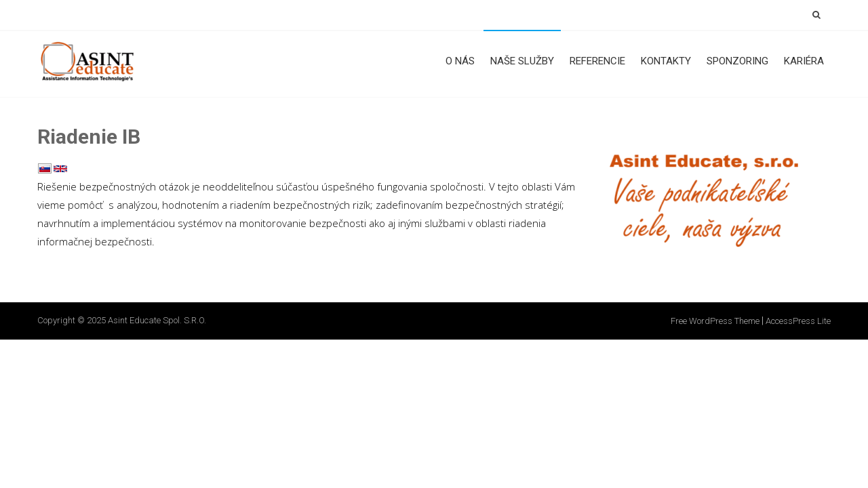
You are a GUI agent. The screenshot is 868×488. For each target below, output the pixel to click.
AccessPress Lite (798, 321)
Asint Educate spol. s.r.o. (157, 320)
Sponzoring (737, 61)
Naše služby (522, 61)
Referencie (597, 61)
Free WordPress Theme (715, 321)
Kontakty (666, 61)
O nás (460, 61)
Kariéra (804, 61)
